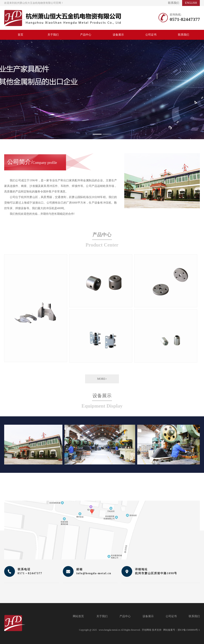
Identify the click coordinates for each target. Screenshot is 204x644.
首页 (20, 35)
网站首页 (78, 616)
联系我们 (174, 3)
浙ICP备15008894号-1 (189, 630)
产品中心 (86, 35)
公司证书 (151, 35)
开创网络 (147, 630)
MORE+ (102, 379)
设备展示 (118, 35)
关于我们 (53, 35)
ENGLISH (191, 3)
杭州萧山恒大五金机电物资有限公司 (63, 18)
